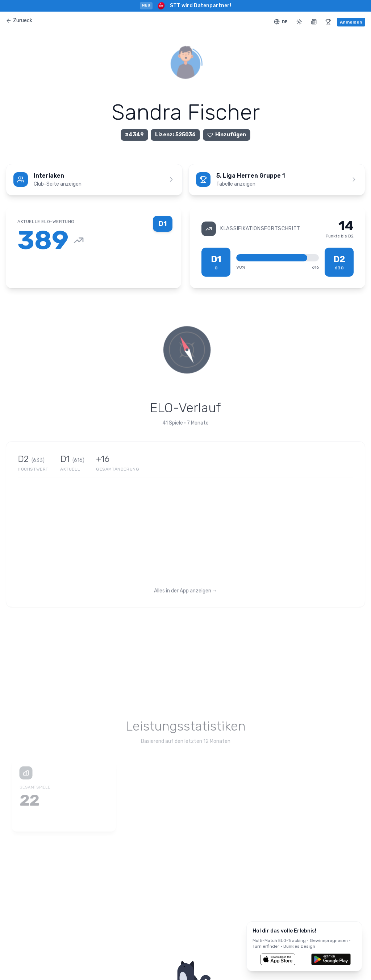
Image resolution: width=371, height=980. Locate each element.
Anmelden (351, 22)
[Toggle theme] (299, 22)
